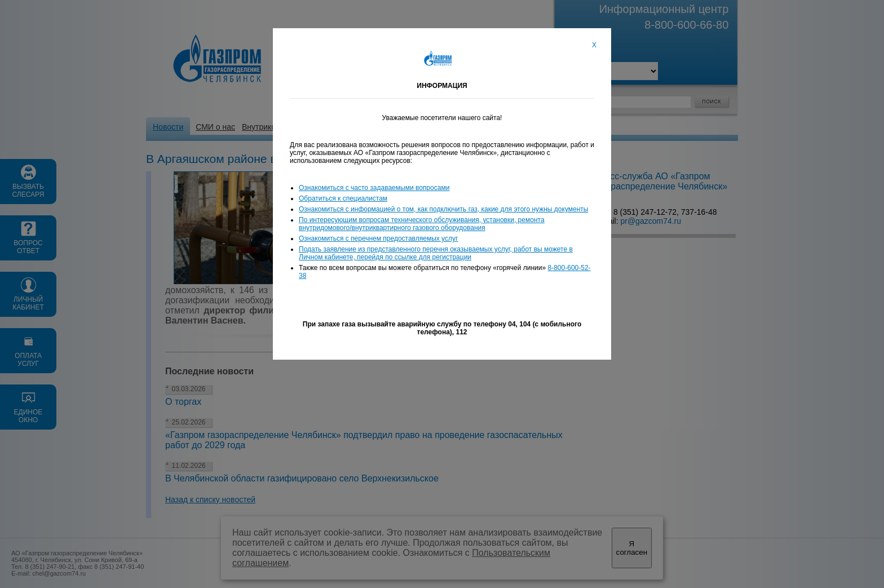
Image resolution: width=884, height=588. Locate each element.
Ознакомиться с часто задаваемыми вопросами (374, 188)
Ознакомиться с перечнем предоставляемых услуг (378, 238)
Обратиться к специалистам (343, 198)
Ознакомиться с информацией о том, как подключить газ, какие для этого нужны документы (443, 209)
